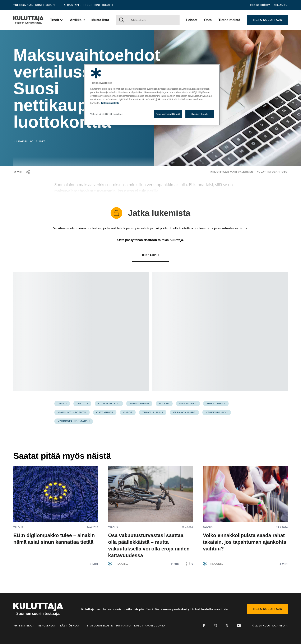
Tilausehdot (47, 626)
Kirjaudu (281, 5)
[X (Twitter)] (227, 626)
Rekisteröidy (260, 5)
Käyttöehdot (71, 626)
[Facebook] (204, 626)
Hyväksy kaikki (200, 114)
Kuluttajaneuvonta (150, 626)
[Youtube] (239, 626)
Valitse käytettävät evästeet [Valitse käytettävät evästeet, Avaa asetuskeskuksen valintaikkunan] (106, 114)
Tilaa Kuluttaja (267, 20)
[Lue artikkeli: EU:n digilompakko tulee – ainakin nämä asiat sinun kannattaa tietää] (56, 513)
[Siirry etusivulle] (28, 20)
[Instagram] (215, 626)
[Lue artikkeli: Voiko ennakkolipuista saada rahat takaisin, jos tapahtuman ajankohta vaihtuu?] (245, 512)
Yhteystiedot (24, 626)
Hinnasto (124, 626)
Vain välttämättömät (168, 114)
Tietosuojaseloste (98, 626)
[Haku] (154, 20)
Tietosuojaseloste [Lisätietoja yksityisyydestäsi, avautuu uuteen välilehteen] (110, 103)
